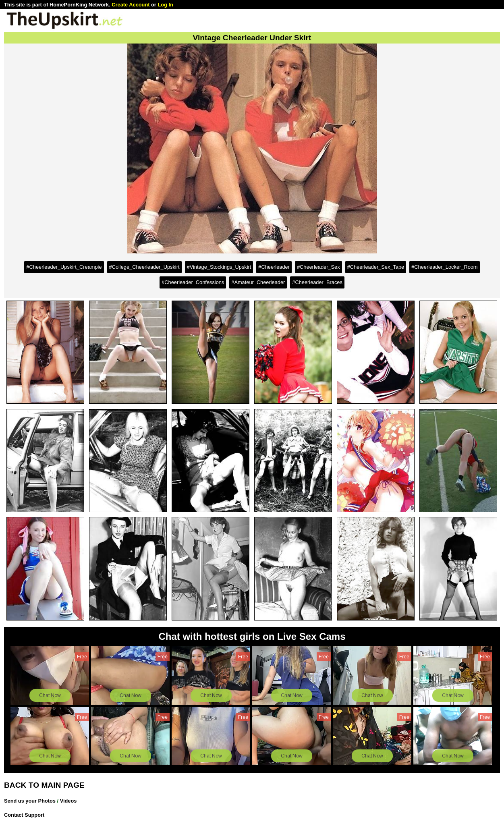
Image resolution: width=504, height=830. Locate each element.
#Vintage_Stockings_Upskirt (219, 267)
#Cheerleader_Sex (318, 267)
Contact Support (24, 815)
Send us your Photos (30, 801)
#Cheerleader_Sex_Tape (376, 267)
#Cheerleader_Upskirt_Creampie (64, 267)
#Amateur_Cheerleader (258, 282)
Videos (68, 801)
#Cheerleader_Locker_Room (444, 267)
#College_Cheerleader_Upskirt (144, 267)
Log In (165, 5)
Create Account (131, 5)
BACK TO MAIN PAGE (44, 785)
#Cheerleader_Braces (317, 282)
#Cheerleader (274, 267)
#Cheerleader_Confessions (193, 282)
